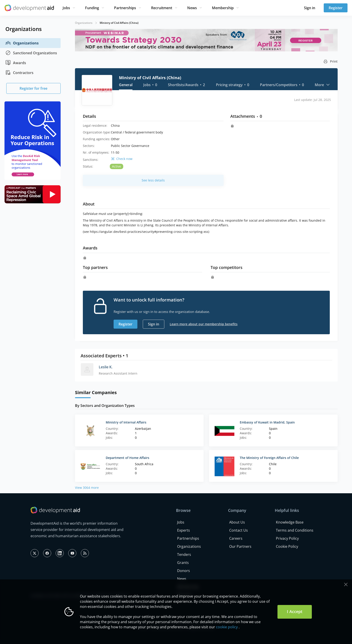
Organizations (22, 43)
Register (336, 8)
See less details (153, 180)
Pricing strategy (233, 85)
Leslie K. (106, 367)
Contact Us (239, 530)
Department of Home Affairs (128, 458)
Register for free (33, 88)
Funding (92, 8)
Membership (223, 8)
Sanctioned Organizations (31, 53)
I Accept (295, 611)
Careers (236, 538)
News (192, 8)
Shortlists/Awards (186, 85)
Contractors (19, 73)
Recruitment (162, 8)
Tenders (184, 554)
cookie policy (227, 627)
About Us (237, 522)
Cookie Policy (287, 546)
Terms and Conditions (295, 530)
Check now (124, 159)
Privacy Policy (287, 538)
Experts (184, 530)
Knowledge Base (290, 522)
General (126, 85)
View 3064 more (87, 488)
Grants (183, 563)
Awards (16, 63)
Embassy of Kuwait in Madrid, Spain (267, 422)
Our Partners (240, 546)
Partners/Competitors (282, 85)
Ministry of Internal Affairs (126, 422)
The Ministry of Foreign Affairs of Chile (269, 458)
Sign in (310, 8)
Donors (184, 571)
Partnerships (125, 8)
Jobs (66, 8)
